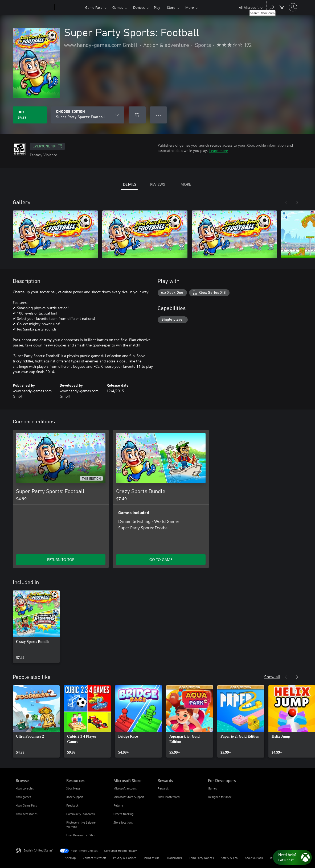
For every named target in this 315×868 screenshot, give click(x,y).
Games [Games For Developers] (212, 788)
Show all (272, 677)
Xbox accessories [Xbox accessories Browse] (27, 814)
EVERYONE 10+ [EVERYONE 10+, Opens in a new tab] (47, 146)
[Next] (297, 202)
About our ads (254, 858)
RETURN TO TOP (61, 559)
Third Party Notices (201, 858)
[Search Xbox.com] (271, 7)
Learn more (219, 150)
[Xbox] (69, 7)
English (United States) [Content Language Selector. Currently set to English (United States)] (38, 850)
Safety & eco (229, 858)
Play (157, 7)
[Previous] (286, 202)
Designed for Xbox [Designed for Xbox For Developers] (220, 797)
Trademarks (174, 858)
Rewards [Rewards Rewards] (163, 788)
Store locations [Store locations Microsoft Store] (123, 822)
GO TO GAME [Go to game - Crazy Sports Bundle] (161, 559)
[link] (36, 627)
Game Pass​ (94, 7)
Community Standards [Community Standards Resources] (81, 814)
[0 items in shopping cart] (282, 7)
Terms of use (152, 858)
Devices (139, 7)
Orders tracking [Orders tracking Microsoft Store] (123, 814)
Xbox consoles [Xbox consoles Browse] (25, 788)
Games (118, 7)
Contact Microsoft (94, 858)
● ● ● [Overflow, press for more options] (159, 115)
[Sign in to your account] (293, 7)
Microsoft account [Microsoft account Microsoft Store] (125, 788)
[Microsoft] (34, 7)
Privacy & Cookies (125, 858)
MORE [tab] (186, 184)
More (190, 7)
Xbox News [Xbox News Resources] (73, 788)
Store (171, 7)
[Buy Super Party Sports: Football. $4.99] (30, 115)
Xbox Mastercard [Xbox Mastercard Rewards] (169, 797)
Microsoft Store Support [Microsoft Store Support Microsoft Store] (129, 797)
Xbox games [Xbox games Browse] (23, 797)
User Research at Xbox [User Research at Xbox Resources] (81, 835)
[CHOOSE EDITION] (88, 115)
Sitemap (70, 858)
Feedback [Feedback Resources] (72, 805)
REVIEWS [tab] (158, 184)
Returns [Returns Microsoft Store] (118, 805)
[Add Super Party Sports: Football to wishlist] (137, 115)
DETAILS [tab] (130, 184)
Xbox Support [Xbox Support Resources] (75, 797)
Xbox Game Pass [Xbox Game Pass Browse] (26, 805)
